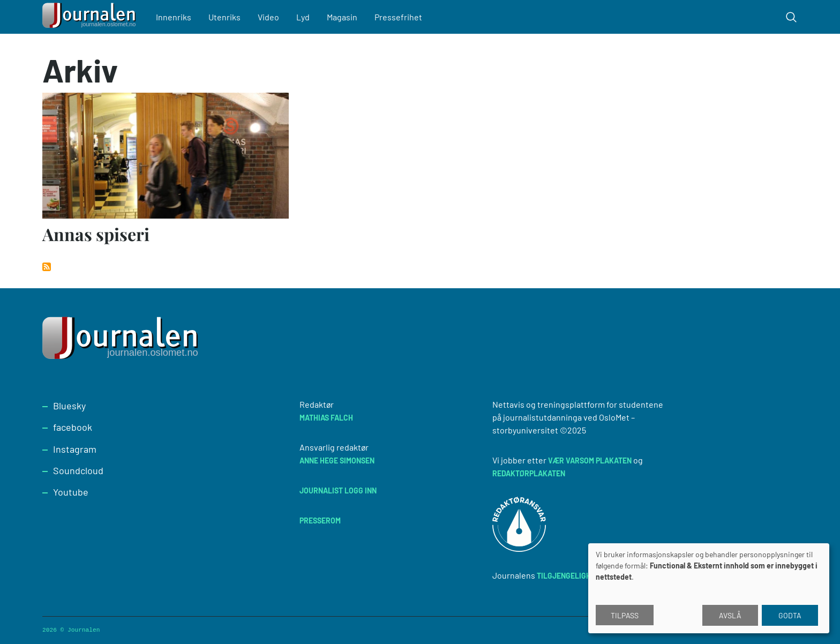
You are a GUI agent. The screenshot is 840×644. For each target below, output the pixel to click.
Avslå (730, 615)
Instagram (75, 449)
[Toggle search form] (791, 17)
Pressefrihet (398, 17)
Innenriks (174, 17)
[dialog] (709, 588)
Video (268, 17)
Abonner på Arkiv (47, 267)
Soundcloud (78, 470)
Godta (790, 615)
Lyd (303, 17)
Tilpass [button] (625, 615)
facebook (73, 427)
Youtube (71, 492)
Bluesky (69, 406)
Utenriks (224, 17)
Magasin (342, 17)
